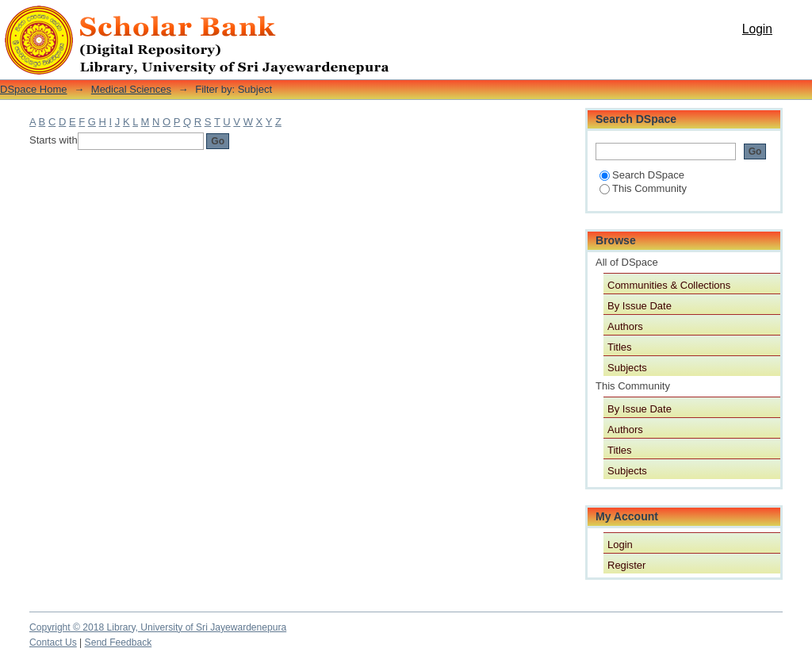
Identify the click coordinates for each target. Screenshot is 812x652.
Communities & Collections (669, 285)
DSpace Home (34, 89)
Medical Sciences (131, 89)
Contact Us (53, 642)
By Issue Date (640, 306)
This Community (643, 188)
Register (626, 565)
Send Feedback (119, 642)
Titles (620, 347)
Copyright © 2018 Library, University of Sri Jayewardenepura (158, 627)
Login (757, 29)
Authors (625, 326)
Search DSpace (642, 175)
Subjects (627, 368)
